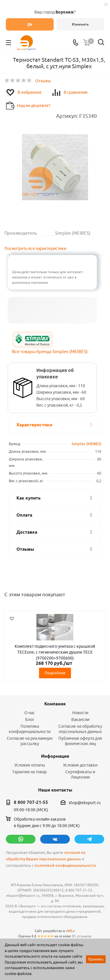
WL (70, 931)
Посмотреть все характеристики (35, 248)
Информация (55, 756)
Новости (80, 713)
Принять (96, 959)
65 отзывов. (82, 936)
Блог (30, 719)
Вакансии (80, 719)
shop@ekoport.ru (85, 803)
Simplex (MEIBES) (86, 444)
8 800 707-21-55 (31, 802)
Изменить (80, 24)
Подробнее (55, 673)
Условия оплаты (30, 765)
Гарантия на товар (30, 772)
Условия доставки (80, 765)
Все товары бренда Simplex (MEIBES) (50, 352)
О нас (30, 713)
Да (30, 24)
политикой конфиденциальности (65, 865)
